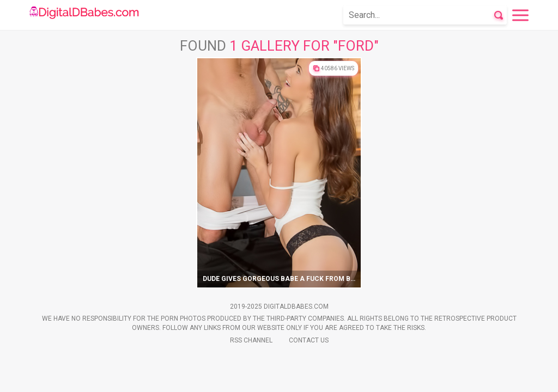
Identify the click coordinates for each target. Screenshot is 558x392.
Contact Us (309, 340)
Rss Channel (251, 340)
